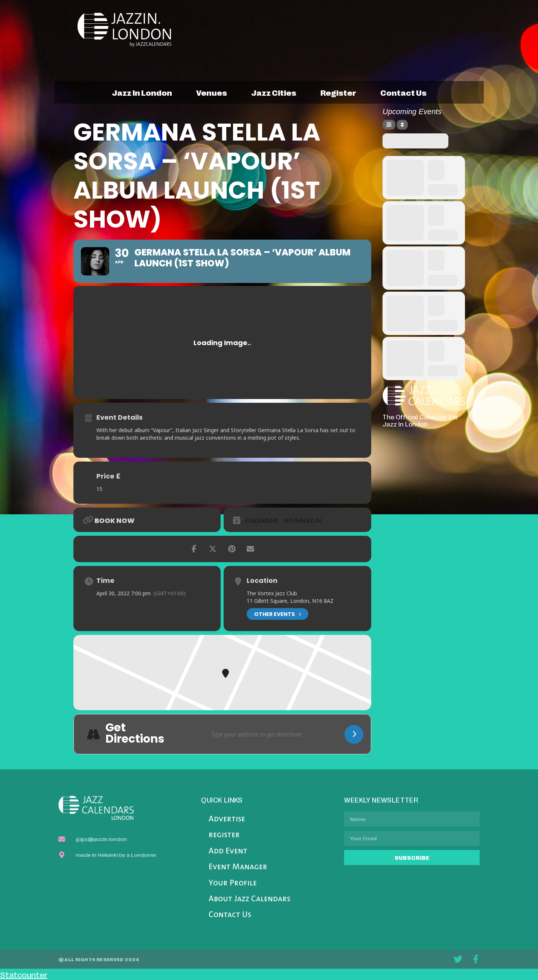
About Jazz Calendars (249, 899)
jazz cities (274, 92)
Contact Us (230, 915)
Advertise (227, 819)
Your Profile (233, 883)
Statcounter (24, 974)
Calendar (261, 521)
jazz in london (142, 92)
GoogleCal (303, 521)
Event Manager (238, 867)
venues (212, 92)
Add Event (228, 851)
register (338, 92)
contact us (403, 92)
